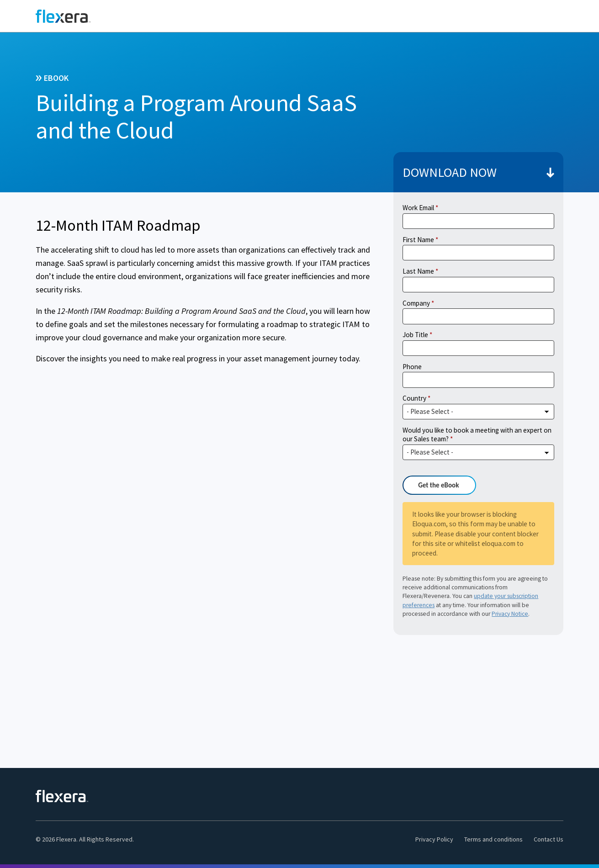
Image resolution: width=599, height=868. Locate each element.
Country (414, 398)
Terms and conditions (493, 839)
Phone (412, 367)
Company (416, 303)
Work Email (418, 208)
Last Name (418, 271)
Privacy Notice (510, 614)
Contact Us (549, 839)
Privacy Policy (434, 839)
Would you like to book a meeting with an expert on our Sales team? (477, 435)
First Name (418, 240)
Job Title (415, 335)
